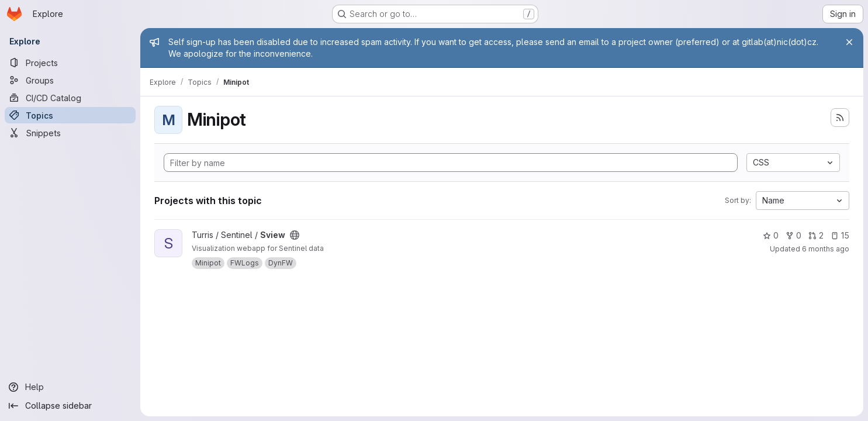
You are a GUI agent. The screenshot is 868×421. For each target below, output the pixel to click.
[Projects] (70, 63)
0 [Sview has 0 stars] (771, 235)
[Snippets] (70, 133)
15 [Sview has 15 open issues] (840, 235)
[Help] (70, 387)
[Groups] (70, 80)
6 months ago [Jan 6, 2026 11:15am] (826, 249)
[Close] (849, 42)
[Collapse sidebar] (70, 406)
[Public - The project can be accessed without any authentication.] (295, 235)
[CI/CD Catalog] (70, 98)
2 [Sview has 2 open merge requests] (816, 235)
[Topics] (70, 115)
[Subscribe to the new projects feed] (840, 118)
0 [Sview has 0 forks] (793, 235)
